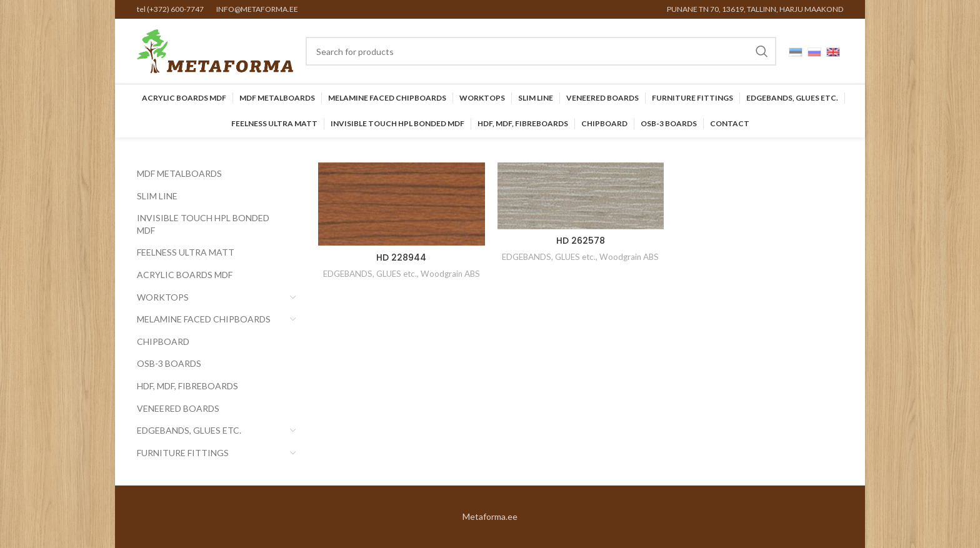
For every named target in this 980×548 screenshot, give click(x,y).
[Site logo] (215, 50)
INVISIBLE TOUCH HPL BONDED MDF (203, 224)
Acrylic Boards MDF (185, 275)
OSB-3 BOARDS (169, 363)
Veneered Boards (178, 408)
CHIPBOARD (163, 341)
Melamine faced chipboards (204, 319)
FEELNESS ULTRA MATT (186, 252)
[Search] (541, 51)
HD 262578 (581, 241)
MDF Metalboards (179, 173)
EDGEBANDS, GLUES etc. (189, 430)
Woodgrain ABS (450, 274)
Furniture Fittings (183, 453)
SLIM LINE (157, 196)
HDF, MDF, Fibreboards (187, 386)
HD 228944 (401, 257)
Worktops (163, 297)
